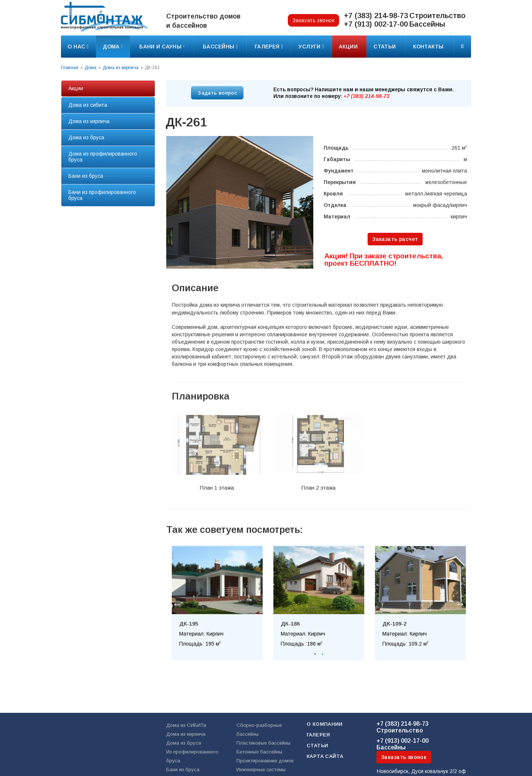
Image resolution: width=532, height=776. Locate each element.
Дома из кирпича (121, 68)
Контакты (429, 47)
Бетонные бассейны (259, 752)
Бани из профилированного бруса (102, 195)
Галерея (318, 735)
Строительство (403, 727)
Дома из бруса (86, 137)
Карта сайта (325, 756)
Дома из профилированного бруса (103, 157)
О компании (325, 724)
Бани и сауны (162, 47)
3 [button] (243, 261)
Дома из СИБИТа (186, 725)
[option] (240, 202)
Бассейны (403, 744)
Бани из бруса (86, 176)
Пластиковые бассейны (263, 743)
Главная (70, 68)
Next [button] (300, 202)
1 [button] (229, 261)
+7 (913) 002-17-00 (376, 24)
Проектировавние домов (265, 761)
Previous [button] (175, 202)
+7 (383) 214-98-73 (376, 16)
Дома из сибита (88, 105)
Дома (113, 47)
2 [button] (236, 261)
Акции (349, 47)
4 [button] (251, 261)
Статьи (386, 47)
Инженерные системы (261, 770)
